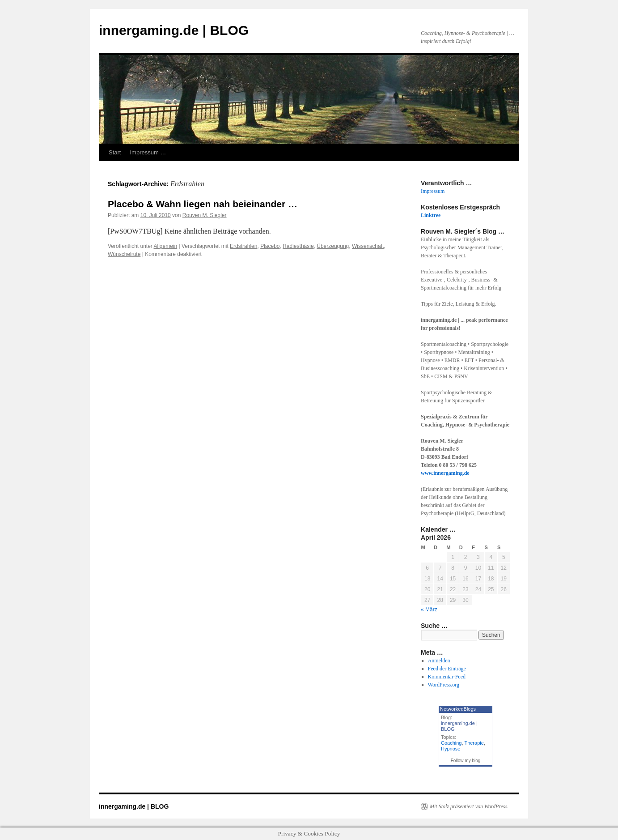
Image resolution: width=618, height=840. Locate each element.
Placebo (270, 246)
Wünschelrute (124, 254)
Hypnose (451, 749)
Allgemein (166, 246)
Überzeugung (333, 246)
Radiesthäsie (298, 246)
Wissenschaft (368, 246)
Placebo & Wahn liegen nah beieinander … (203, 204)
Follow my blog (466, 761)
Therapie (474, 743)
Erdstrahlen (243, 246)
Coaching (451, 743)
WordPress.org (444, 685)
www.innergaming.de (445, 473)
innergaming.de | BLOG (174, 30)
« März (429, 610)
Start (115, 152)
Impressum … (148, 152)
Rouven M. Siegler (205, 215)
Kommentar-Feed (447, 677)
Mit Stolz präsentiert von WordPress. (469, 806)
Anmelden (439, 661)
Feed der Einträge (447, 669)
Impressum (433, 191)
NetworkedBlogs (458, 709)
